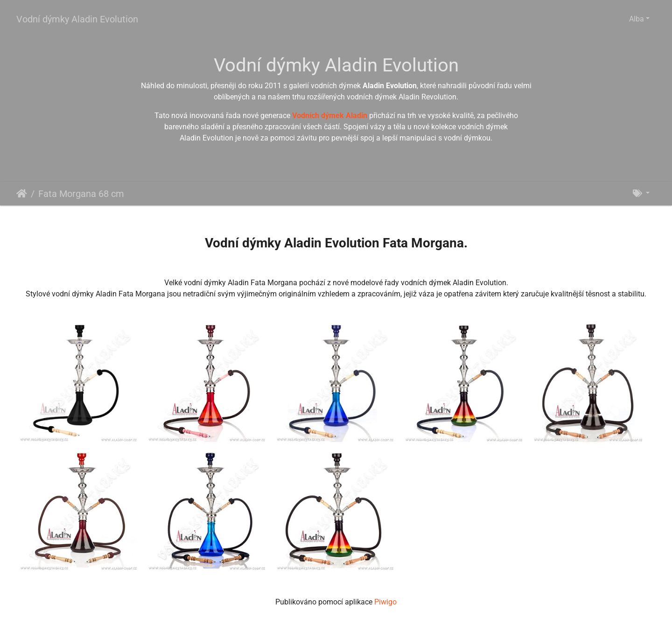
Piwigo (385, 602)
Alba (637, 19)
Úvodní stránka (22, 194)
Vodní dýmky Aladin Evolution (77, 19)
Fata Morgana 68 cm (81, 194)
